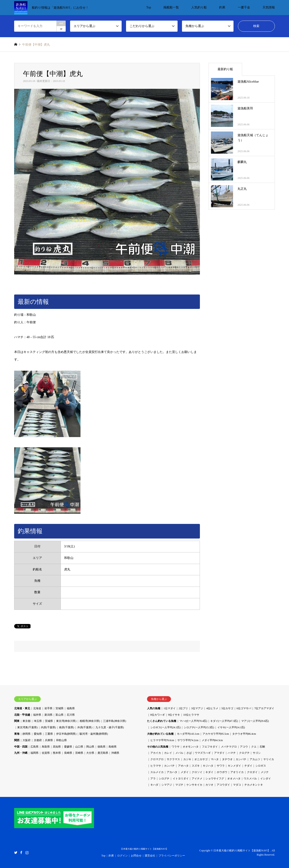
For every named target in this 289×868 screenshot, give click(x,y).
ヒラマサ (156, 766)
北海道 (37, 708)
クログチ (244, 753)
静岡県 (27, 734)
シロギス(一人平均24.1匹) (166, 727)
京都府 (38, 740)
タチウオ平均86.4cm (244, 734)
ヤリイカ (269, 759)
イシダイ (266, 779)
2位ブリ (183, 708)
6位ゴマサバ (244, 708)
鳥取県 (46, 747)
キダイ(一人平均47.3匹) (224, 721)
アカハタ (172, 772)
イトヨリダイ (181, 779)
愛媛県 (68, 747)
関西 (17, 740)
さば (189, 753)
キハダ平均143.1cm (188, 734)
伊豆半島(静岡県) (66, 734)
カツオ (209, 785)
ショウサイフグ (215, 779)
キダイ (209, 772)
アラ (153, 779)
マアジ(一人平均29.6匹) (255, 721)
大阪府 (27, 740)
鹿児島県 (103, 753)
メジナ (265, 772)
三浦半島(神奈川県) (115, 721)
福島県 (71, 708)
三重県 (49, 734)
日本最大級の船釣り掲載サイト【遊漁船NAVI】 (145, 849)
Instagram (27, 852)
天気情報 (269, 7)
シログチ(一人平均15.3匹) (199, 727)
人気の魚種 (154, 708)
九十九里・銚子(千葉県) (110, 727)
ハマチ (232, 753)
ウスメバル (250, 779)
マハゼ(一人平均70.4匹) (193, 721)
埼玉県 (38, 721)
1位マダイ (170, 708)
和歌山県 (61, 740)
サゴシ (257, 753)
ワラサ (176, 747)
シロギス (261, 766)
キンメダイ (234, 766)
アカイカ (156, 753)
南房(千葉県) (67, 727)
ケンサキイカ (194, 785)
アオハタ (183, 766)
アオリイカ (237, 772)
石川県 (71, 715)
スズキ (196, 766)
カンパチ (241, 759)
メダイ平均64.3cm (212, 740)
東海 (17, 734)
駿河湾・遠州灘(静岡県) (94, 734)
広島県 (34, 747)
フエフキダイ (210, 747)
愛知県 (38, 734)
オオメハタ (234, 779)
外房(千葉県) (85, 727)
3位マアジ (197, 708)
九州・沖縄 (21, 753)
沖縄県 (115, 753)
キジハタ (208, 766)
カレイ (168, 753)
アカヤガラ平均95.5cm (216, 734)
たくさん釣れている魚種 (162, 721)
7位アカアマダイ (264, 708)
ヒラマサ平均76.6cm (162, 740)
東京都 (27, 721)
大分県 (90, 753)
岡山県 (90, 747)
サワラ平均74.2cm (188, 740)
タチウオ (227, 759)
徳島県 (101, 747)
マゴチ (179, 785)
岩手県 (48, 708)
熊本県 (57, 753)
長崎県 (68, 753)
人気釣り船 (199, 7)
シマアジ (167, 785)
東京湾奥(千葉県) (27, 727)
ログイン (122, 856)
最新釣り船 (225, 69)
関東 (17, 721)
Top (149, 7)
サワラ (221, 766)
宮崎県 (79, 753)
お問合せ (136, 856)
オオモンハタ (191, 747)
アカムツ (255, 759)
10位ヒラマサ (191, 715)
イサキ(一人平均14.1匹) (231, 727)
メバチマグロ (229, 747)
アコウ (244, 747)
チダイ (248, 766)
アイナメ (197, 779)
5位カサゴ (227, 708)
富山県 (59, 715)
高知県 (57, 747)
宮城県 (59, 708)
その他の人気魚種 (158, 747)
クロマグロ (157, 759)
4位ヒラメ (212, 708)
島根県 (113, 747)
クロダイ (252, 772)
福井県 (37, 715)
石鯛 (262, 747)
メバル (179, 753)
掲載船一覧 (171, 7)
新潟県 (48, 715)
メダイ (185, 772)
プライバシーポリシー (172, 856)
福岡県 (34, 753)
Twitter (16, 852)
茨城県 (49, 721)
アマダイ (219, 753)
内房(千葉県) (48, 727)
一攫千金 (244, 7)
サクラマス (173, 759)
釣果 (222, 7)
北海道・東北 (22, 708)
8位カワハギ (158, 715)
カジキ (187, 759)
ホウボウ (222, 772)
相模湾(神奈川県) (90, 721)
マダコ (237, 785)
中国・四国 (21, 747)
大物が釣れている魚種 (160, 734)
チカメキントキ (254, 785)
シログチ (164, 779)
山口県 (79, 747)
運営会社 (150, 856)
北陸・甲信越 (22, 715)
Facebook (21, 852)
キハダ (154, 785)
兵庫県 (49, 740)
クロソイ (197, 772)
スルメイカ (157, 772)
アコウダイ (223, 785)
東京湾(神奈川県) (66, 721)
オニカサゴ (201, 759)
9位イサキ (174, 715)
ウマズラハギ (203, 753)
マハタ (215, 759)
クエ (254, 747)
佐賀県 (46, 753)
